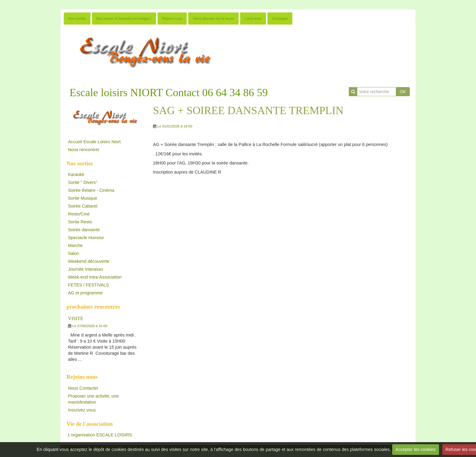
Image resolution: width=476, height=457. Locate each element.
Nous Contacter (83, 388)
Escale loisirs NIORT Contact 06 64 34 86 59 (169, 93)
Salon (74, 253)
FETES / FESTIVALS (88, 285)
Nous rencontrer (84, 150)
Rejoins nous (172, 19)
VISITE (76, 318)
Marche (75, 245)
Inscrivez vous (82, 410)
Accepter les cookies (416, 449)
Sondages (280, 19)
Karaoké (76, 174)
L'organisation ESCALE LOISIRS (100, 435)
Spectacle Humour (86, 238)
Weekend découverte (89, 261)
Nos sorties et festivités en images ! (124, 19)
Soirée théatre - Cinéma (91, 190)
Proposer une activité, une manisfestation (93, 399)
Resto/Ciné (79, 214)
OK (403, 92)
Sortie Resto (80, 222)
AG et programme (85, 293)
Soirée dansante (84, 230)
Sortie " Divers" (83, 182)
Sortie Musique (83, 198)
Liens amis (253, 19)
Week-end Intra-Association (95, 277)
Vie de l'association (90, 424)
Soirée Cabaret (83, 206)
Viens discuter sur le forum (213, 19)
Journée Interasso (85, 269)
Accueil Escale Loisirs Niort (94, 142)
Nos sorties (77, 19)
